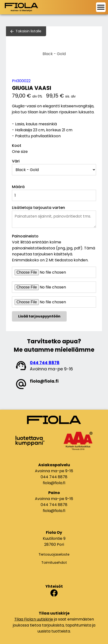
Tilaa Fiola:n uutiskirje (34, 619)
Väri (16, 161)
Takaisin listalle (28, 31)
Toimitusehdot (54, 563)
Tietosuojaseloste (54, 554)
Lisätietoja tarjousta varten (38, 208)
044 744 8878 (45, 363)
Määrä (18, 187)
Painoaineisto (25, 236)
